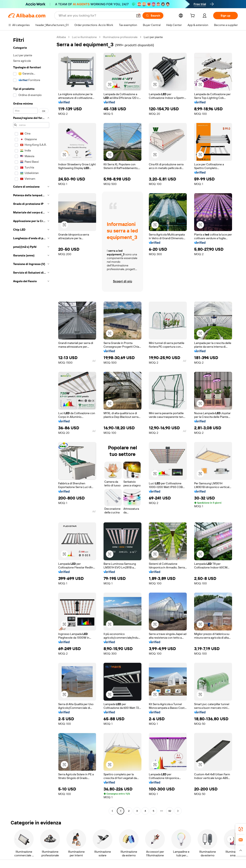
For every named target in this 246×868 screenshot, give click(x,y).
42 (170, 811)
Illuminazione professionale (120, 37)
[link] (241, 829)
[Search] (153, 16)
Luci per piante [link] (153, 37)
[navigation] (31, 424)
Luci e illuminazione (84, 37)
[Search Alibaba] (96, 16)
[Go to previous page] (112, 811)
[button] (138, 16)
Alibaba (61, 37)
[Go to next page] (178, 811)
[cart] (193, 16)
